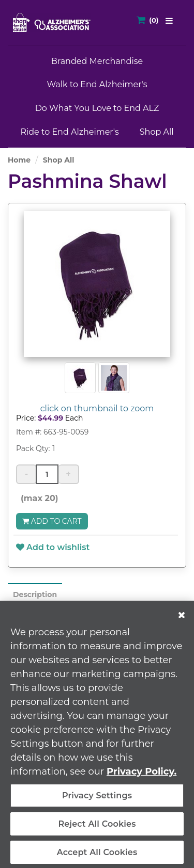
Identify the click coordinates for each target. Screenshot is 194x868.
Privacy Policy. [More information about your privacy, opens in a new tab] (141, 776)
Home (19, 160)
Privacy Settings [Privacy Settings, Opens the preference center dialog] (97, 800)
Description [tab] (35, 594)
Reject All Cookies (97, 828)
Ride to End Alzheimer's (69, 132)
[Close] (182, 619)
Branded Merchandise (97, 61)
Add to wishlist (53, 547)
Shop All (157, 132)
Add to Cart (52, 521)
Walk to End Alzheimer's (97, 84)
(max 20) (37, 498)
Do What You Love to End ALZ (97, 108)
